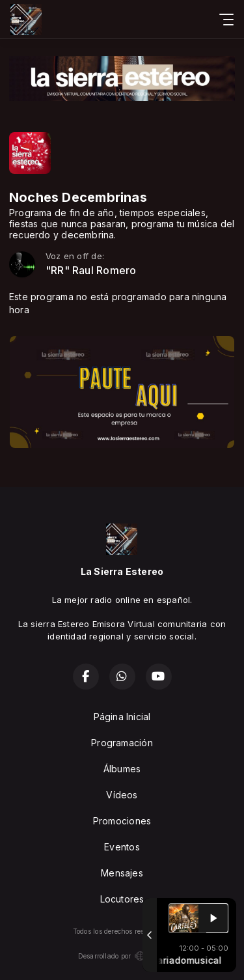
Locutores (122, 899)
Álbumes (122, 769)
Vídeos (122, 795)
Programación (122, 743)
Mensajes (122, 873)
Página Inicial (122, 717)
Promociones (122, 821)
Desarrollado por (122, 956)
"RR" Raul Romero (91, 271)
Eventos (122, 847)
